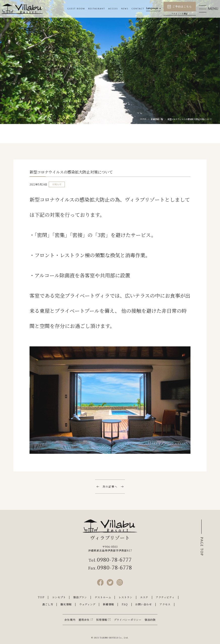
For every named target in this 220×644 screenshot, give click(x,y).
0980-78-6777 (114, 559)
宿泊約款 (150, 620)
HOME (143, 119)
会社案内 (70, 620)
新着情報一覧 (157, 119)
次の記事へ (110, 486)
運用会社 (84, 620)
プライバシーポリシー (128, 620)
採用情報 (102, 620)
